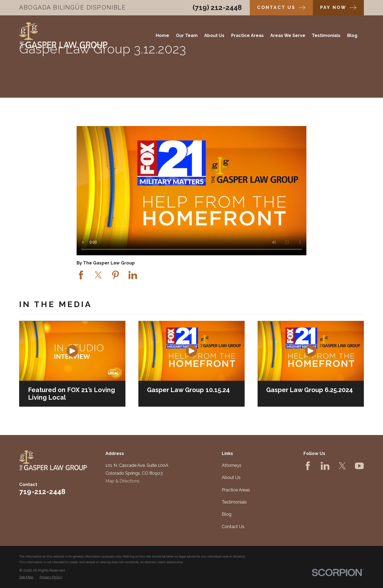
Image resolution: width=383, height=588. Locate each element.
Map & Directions (122, 481)
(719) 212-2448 (217, 8)
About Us (231, 477)
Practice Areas (236, 490)
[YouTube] (359, 466)
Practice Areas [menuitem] (247, 35)
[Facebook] (308, 466)
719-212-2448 (42, 492)
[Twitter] (342, 466)
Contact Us (233, 527)
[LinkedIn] (325, 466)
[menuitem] (26, 577)
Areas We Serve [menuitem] (288, 35)
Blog (227, 514)
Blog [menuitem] (352, 35)
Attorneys (232, 465)
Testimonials (234, 502)
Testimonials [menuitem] (326, 35)
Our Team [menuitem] (187, 35)
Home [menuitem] (162, 35)
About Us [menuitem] (214, 35)
